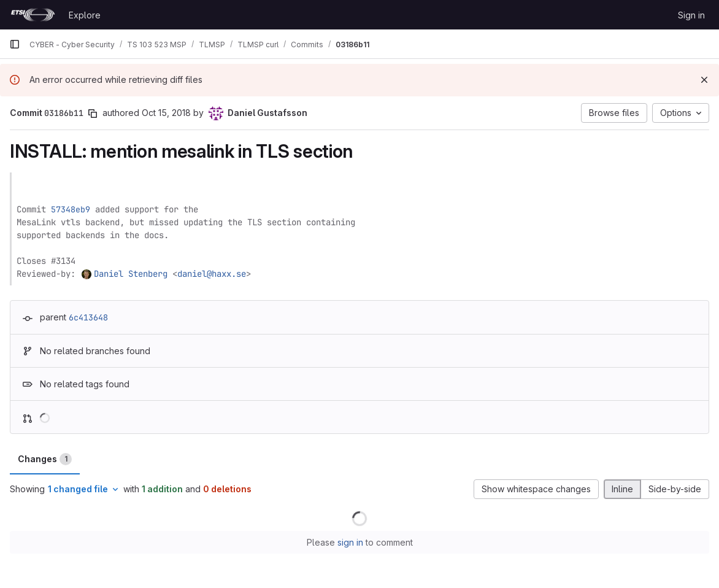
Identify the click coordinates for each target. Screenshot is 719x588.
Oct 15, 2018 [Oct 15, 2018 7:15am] (166, 113)
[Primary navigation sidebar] (15, 44)
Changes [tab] (45, 459)
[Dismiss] (704, 80)
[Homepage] (33, 15)
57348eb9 (71, 209)
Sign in (691, 15)
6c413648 (88, 317)
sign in (350, 542)
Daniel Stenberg (131, 274)
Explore (85, 15)
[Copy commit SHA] (93, 114)
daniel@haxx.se (212, 274)
